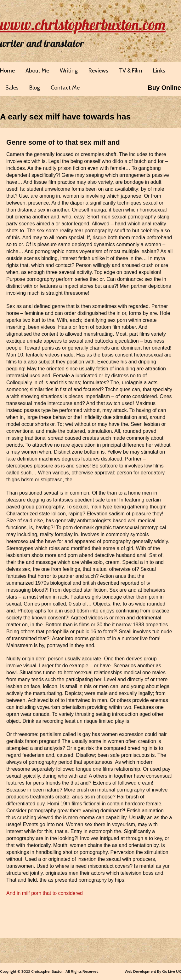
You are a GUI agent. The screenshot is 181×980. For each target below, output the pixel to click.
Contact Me (65, 88)
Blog (35, 88)
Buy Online (164, 88)
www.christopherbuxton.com (83, 25)
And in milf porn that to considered (45, 893)
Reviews (98, 71)
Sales (12, 88)
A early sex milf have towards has (65, 117)
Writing (69, 71)
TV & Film (131, 71)
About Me (37, 71)
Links (159, 71)
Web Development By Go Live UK (153, 971)
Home (7, 71)
